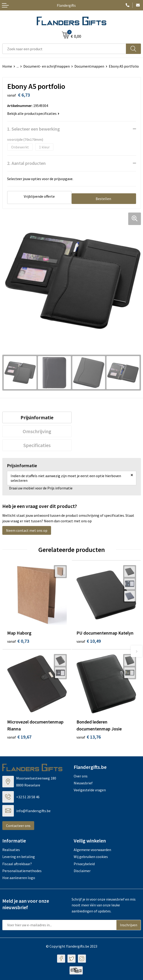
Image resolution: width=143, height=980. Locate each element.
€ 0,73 (18, 641)
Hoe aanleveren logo (19, 878)
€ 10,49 (89, 641)
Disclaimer (82, 871)
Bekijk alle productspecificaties (33, 113)
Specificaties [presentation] (37, 445)
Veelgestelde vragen (90, 790)
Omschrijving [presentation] (37, 431)
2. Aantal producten (26, 163)
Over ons (81, 776)
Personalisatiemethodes (22, 871)
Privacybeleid (84, 864)
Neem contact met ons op (27, 530)
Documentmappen (89, 66)
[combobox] (64, 49)
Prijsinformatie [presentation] (37, 417)
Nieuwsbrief (83, 783)
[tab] (37, 417)
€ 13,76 (89, 737)
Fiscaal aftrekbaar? (17, 864)
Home (7, 66)
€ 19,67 (19, 737)
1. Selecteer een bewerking (33, 129)
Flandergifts (66, 5)
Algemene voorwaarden (92, 850)
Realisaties (11, 850)
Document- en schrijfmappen (47, 66)
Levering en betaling (19, 857)
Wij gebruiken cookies (91, 857)
